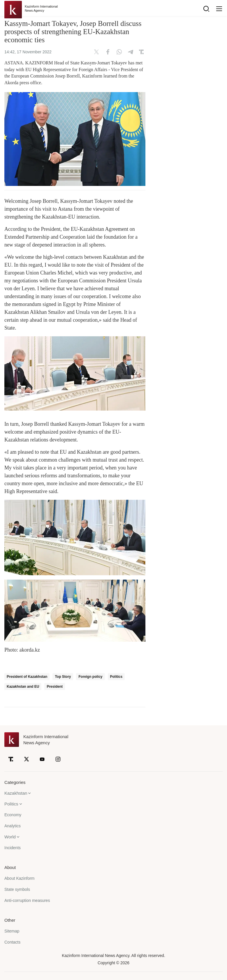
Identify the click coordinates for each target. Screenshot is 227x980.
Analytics (13, 826)
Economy (13, 815)
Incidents (13, 848)
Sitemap (12, 931)
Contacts (12, 942)
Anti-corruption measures (27, 900)
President (55, 687)
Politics (116, 677)
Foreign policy (90, 677)
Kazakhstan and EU (23, 687)
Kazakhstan (16, 793)
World (10, 837)
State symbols (17, 889)
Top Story (63, 677)
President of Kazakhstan (27, 677)
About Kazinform (20, 878)
